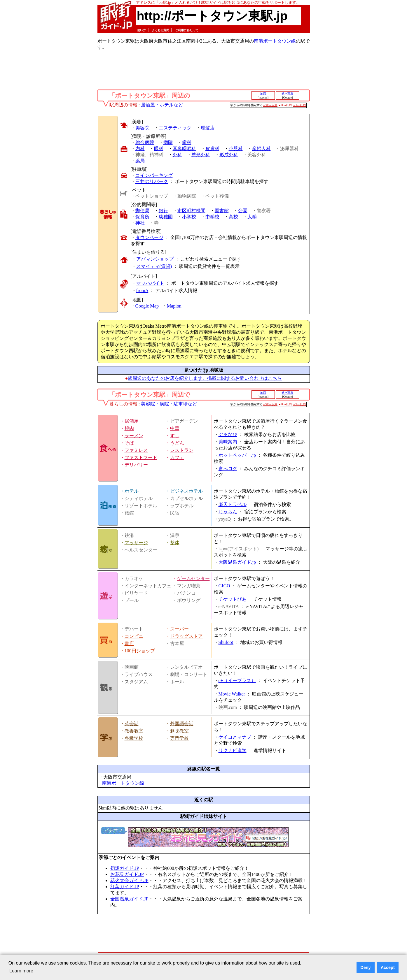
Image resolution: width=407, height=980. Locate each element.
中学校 (212, 217)
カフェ (177, 457)
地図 (263, 94)
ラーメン (134, 436)
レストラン (182, 450)
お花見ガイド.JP (127, 874)
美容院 (142, 128)
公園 (243, 211)
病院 (168, 142)
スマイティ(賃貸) (154, 266)
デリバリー (136, 465)
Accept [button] (388, 967)
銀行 (163, 211)
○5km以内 (300, 105)
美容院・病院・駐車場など (169, 404)
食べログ (228, 469)
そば (129, 443)
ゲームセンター (193, 578)
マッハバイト (150, 283)
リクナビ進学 (233, 750)
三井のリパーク (152, 181)
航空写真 (287, 94)
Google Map (147, 306)
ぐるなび (228, 434)
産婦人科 (261, 149)
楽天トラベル (233, 504)
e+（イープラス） (237, 680)
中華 (175, 428)
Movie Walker (232, 694)
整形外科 (201, 155)
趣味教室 (179, 731)
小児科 (236, 149)
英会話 (132, 724)
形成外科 (229, 155)
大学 (252, 217)
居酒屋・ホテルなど (162, 105)
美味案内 (228, 442)
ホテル (132, 491)
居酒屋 (132, 421)
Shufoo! (226, 642)
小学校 (189, 217)
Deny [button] (365, 967)
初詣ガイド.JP (125, 868)
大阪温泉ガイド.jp (237, 562)
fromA (142, 290)
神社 (140, 223)
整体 (175, 543)
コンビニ (134, 636)
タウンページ (149, 237)
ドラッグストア (186, 636)
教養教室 (134, 731)
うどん (177, 443)
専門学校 (179, 738)
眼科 (159, 149)
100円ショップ (140, 651)
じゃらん (228, 512)
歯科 (187, 142)
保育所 (142, 217)
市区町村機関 (191, 211)
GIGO (224, 586)
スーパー (179, 629)
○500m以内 (270, 105)
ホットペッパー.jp (237, 455)
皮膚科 (212, 149)
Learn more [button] (21, 971)
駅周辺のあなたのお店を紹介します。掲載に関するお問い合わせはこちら (205, 378)
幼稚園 (166, 217)
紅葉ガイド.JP (125, 887)
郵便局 (142, 211)
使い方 (142, 30)
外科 (177, 155)
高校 (233, 217)
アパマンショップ (155, 259)
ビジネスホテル (186, 491)
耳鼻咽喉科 (184, 149)
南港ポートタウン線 (275, 41)
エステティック (175, 128)
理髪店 (208, 128)
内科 (140, 149)
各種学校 (134, 738)
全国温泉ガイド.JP (129, 899)
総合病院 (145, 142)
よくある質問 (160, 30)
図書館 (222, 211)
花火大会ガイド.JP (129, 880)
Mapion (174, 306)
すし (175, 436)
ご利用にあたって (187, 30)
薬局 (140, 161)
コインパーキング (154, 175)
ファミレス (136, 450)
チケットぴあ (233, 599)
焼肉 (129, 428)
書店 (129, 643)
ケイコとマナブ (235, 737)
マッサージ (136, 543)
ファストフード (141, 457)
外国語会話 (182, 724)
